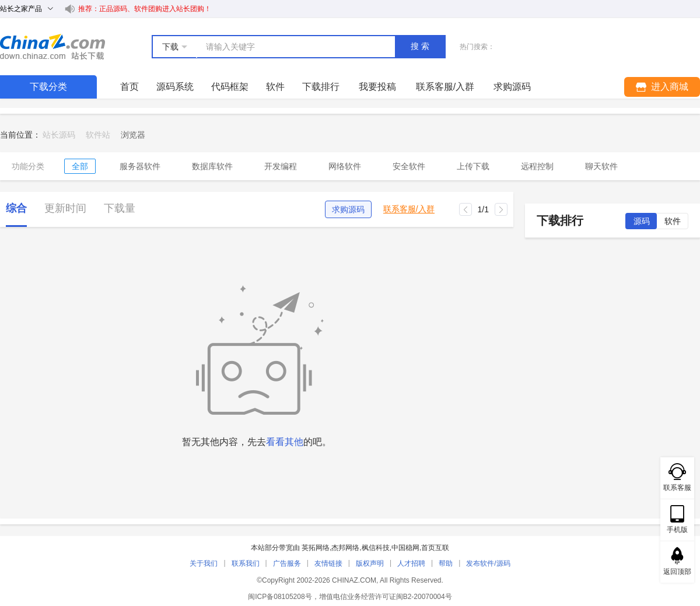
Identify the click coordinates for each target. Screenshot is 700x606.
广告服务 (287, 563)
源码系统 (175, 87)
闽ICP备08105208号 (280, 597)
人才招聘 (411, 563)
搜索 (421, 46)
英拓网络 (316, 548)
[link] (133, 135)
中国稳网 (405, 548)
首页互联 (435, 548)
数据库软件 (212, 166)
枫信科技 (376, 548)
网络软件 (345, 166)
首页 (129, 87)
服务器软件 (140, 166)
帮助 (446, 563)
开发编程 (281, 166)
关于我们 (204, 563)
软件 (275, 87)
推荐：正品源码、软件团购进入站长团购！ (145, 9)
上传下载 (473, 166)
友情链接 (328, 563)
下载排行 (321, 87)
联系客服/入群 (409, 209)
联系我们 (246, 563)
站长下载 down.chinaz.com (52, 47)
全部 (80, 166)
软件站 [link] (98, 135)
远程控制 (537, 166)
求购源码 (348, 209)
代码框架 (230, 87)
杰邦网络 (345, 548)
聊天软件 (601, 166)
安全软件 (409, 166)
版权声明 (370, 563)
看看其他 (285, 442)
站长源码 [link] (59, 135)
